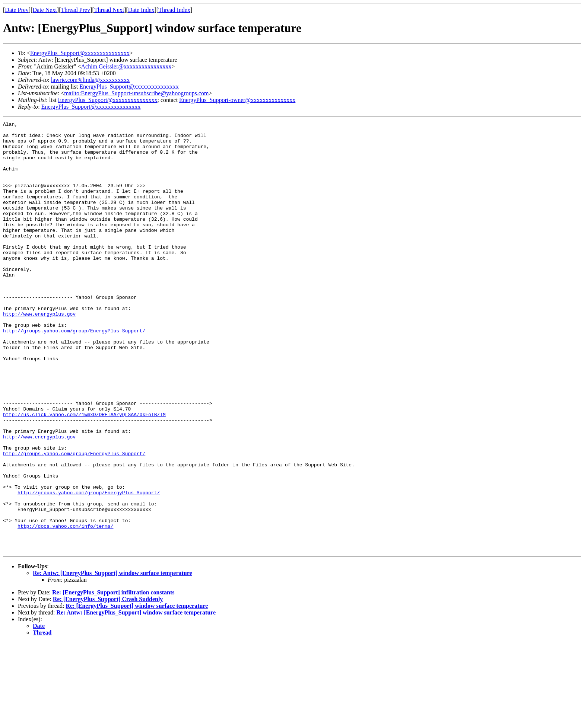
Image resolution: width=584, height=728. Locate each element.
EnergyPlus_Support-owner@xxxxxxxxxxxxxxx (237, 100)
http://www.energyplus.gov (39, 353)
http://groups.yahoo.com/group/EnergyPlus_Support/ (74, 373)
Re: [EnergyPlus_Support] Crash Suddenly (108, 685)
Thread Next (109, 10)
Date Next (45, 10)
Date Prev (17, 10)
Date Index (141, 10)
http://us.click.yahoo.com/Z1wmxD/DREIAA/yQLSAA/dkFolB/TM (84, 473)
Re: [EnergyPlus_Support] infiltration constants (113, 678)
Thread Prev (75, 10)
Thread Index (174, 10)
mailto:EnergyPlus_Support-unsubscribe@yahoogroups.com (136, 93)
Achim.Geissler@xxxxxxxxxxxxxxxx (126, 66)
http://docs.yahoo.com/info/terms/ (65, 607)
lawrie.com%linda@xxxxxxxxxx (91, 80)
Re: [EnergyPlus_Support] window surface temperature (137, 692)
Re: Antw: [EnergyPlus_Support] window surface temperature (112, 659)
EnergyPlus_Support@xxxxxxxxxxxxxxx (80, 53)
